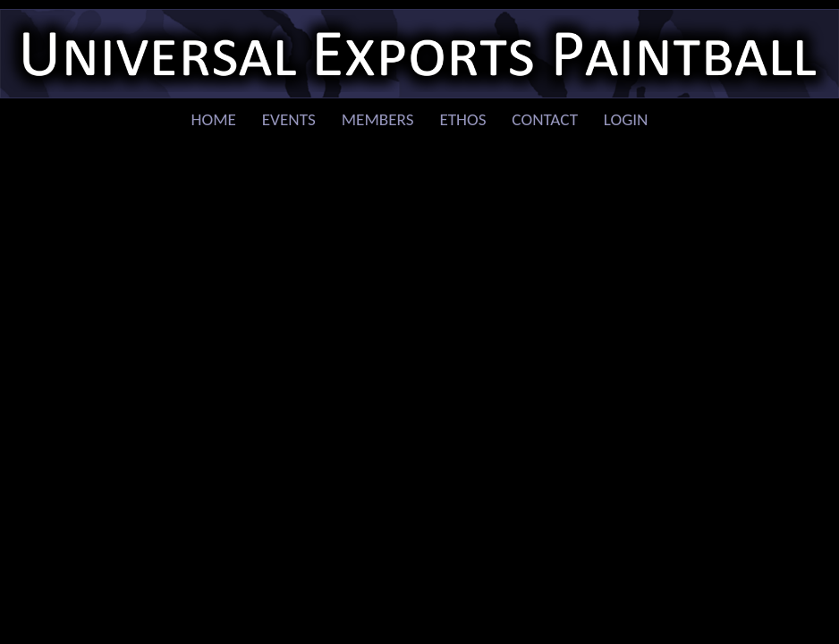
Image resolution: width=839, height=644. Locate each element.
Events (289, 119)
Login (626, 119)
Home (214, 119)
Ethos (462, 119)
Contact (545, 119)
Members (378, 119)
